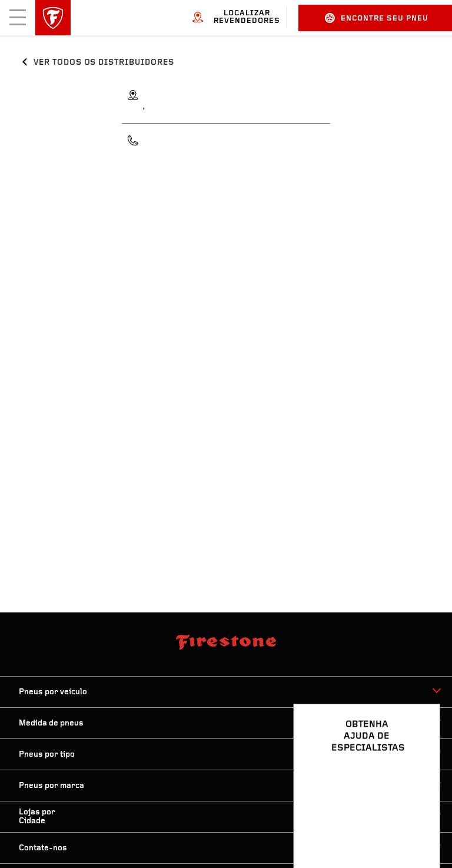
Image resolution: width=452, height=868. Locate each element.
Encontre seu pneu (377, 18)
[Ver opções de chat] (418, 825)
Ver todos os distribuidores (104, 63)
